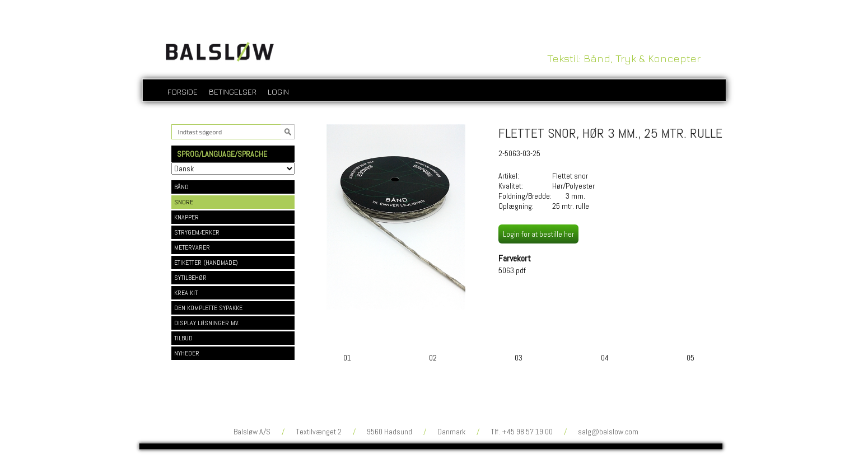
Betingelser (233, 92)
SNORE (184, 202)
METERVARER (192, 247)
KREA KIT (186, 293)
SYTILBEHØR (190, 278)
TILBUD (183, 338)
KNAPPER (186, 217)
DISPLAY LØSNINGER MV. (207, 323)
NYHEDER (187, 353)
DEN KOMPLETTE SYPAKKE (208, 308)
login (278, 92)
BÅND (181, 187)
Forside (183, 92)
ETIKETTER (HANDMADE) (206, 263)
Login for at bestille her (538, 234)
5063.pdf (512, 270)
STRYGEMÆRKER (197, 232)
